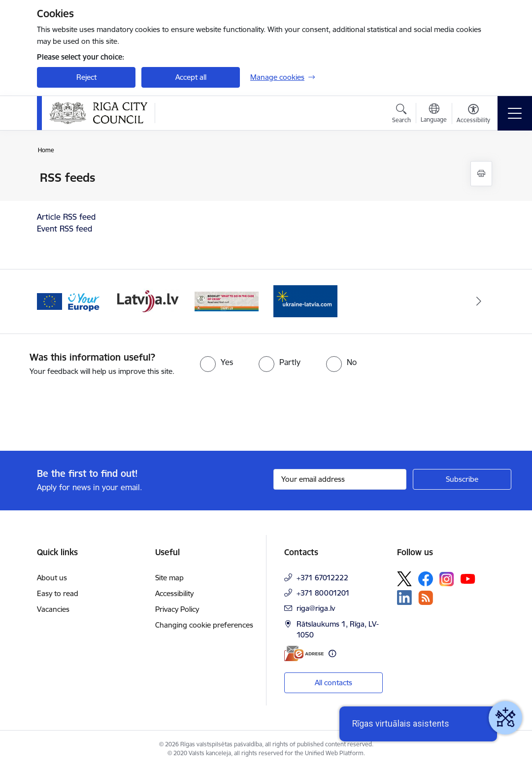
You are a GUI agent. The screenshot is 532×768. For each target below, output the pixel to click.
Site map (169, 578)
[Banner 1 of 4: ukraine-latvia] (305, 301)
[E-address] (304, 653)
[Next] (479, 301)
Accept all (191, 77)
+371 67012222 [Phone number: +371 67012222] (322, 578)
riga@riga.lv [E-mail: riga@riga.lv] (316, 608)
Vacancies (53, 609)
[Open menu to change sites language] (434, 114)
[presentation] (82, 414)
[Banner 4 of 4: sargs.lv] (227, 301)
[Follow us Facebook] (426, 579)
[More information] (332, 653)
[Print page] (481, 174)
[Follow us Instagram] (447, 579)
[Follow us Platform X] (404, 579)
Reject (86, 77)
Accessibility (174, 593)
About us (52, 578)
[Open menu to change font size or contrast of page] (473, 115)
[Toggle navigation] (515, 113)
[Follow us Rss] (426, 598)
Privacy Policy (177, 609)
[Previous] (53, 301)
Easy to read (58, 593)
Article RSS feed (66, 217)
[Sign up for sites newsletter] (462, 479)
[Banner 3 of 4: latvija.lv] (148, 301)
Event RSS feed (65, 229)
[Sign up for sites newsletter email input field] (340, 479)
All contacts (333, 683)
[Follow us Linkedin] (404, 598)
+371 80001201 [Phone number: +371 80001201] (323, 593)
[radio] (216, 362)
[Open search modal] (401, 115)
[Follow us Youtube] (468, 578)
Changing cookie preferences (204, 625)
